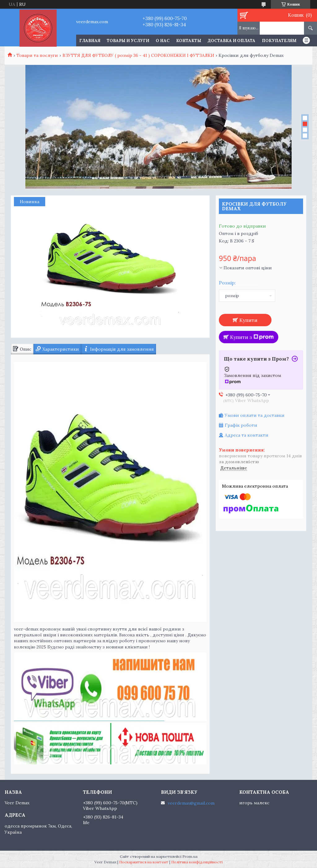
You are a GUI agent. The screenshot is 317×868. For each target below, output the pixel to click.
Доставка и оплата (232, 41)
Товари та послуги (37, 55)
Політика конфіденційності (197, 862)
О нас (163, 41)
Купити (248, 320)
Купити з (252, 337)
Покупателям (279, 41)
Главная (90, 41)
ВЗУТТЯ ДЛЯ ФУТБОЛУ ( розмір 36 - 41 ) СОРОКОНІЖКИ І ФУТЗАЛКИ (138, 55)
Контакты (189, 41)
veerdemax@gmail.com (191, 803)
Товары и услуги (128, 41)
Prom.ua (190, 856)
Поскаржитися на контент (144, 862)
